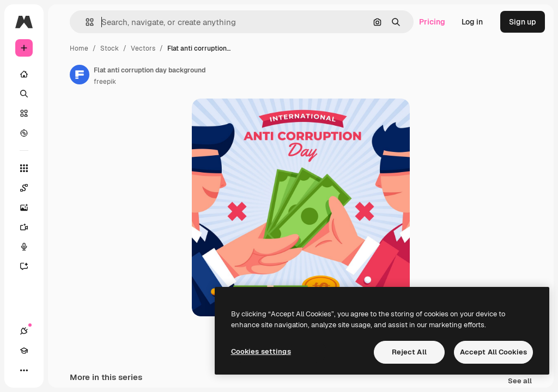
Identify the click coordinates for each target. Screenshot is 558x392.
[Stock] (24, 113)
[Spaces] (29, 188)
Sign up (523, 22)
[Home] (24, 74)
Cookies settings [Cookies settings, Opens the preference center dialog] (261, 351)
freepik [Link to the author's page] (105, 82)
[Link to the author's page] (80, 75)
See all (520, 381)
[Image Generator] (29, 207)
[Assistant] (29, 266)
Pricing (432, 22)
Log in (472, 22)
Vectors (143, 48)
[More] (24, 370)
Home (79, 48)
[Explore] (24, 133)
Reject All (409, 352)
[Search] (24, 94)
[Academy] (24, 351)
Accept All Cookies (493, 352)
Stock (110, 48)
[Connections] (24, 331)
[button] (85, 22)
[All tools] (24, 168)
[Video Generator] (29, 227)
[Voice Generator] (29, 247)
